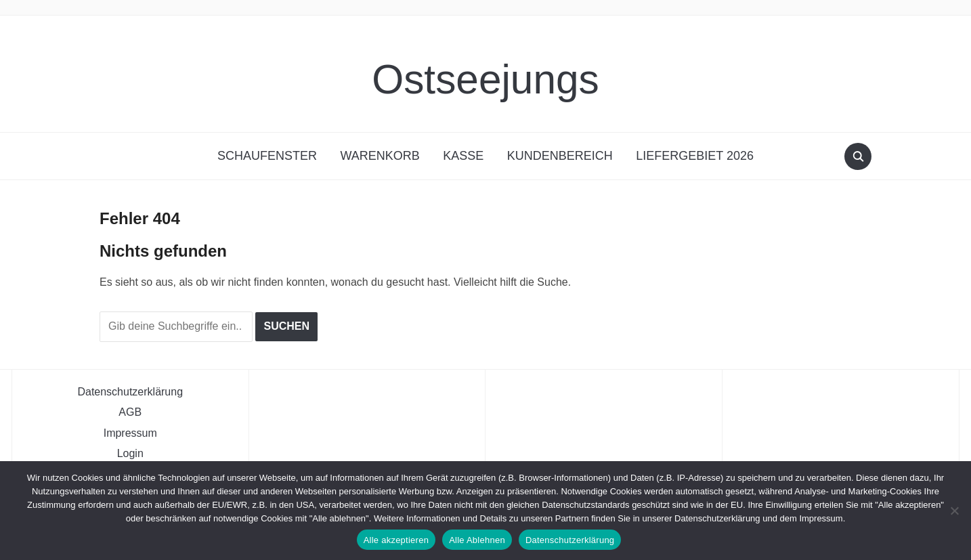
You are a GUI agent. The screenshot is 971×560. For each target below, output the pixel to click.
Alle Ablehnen (477, 540)
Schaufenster (267, 156)
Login (130, 453)
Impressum (130, 432)
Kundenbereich (560, 156)
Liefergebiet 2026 (695, 156)
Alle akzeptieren (396, 540)
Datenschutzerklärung (130, 390)
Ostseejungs (485, 73)
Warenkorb (380, 156)
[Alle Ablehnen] (954, 511)
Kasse (463, 156)
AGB (130, 411)
